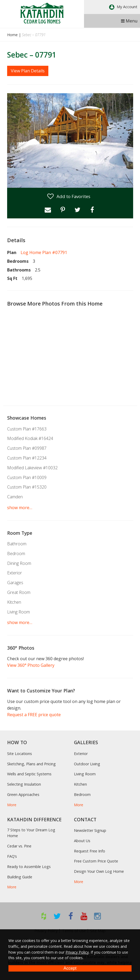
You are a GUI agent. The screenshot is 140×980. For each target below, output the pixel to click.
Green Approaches (23, 794)
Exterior (15, 573)
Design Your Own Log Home (99, 871)
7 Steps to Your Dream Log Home (31, 833)
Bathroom (17, 544)
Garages (15, 583)
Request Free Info (90, 851)
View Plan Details (28, 71)
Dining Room (19, 563)
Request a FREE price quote (34, 715)
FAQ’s (12, 856)
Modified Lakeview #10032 (32, 468)
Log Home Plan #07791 (44, 252)
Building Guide (20, 877)
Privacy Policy (77, 952)
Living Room (18, 612)
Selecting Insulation (24, 784)
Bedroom (16, 554)
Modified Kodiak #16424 (30, 438)
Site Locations (20, 754)
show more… (20, 508)
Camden (15, 497)
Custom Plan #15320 (27, 487)
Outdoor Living (87, 764)
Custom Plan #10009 (27, 477)
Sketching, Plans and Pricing (31, 764)
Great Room (19, 592)
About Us (82, 841)
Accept (70, 968)
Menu (129, 21)
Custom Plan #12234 (27, 458)
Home (12, 35)
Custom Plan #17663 (27, 429)
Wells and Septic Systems (29, 774)
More (12, 805)
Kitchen (14, 602)
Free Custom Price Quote (96, 861)
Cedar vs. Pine (19, 846)
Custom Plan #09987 (27, 448)
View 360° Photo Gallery (31, 665)
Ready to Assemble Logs (29, 867)
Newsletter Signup (90, 830)
